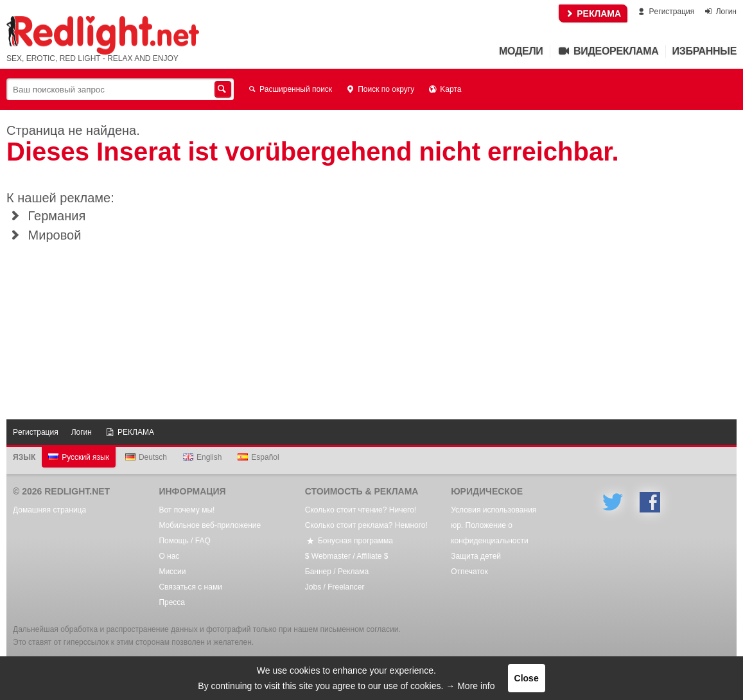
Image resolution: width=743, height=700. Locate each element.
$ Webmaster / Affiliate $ (347, 556)
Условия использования (494, 510)
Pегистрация (665, 12)
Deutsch (146, 457)
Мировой (44, 235)
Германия (46, 216)
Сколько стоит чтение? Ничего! (361, 510)
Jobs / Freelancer (335, 587)
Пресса (172, 602)
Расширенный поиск (289, 89)
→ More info (470, 686)
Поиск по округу (380, 89)
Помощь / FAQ (184, 541)
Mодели (521, 51)
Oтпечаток (469, 572)
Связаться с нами (190, 587)
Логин (720, 12)
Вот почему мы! (187, 510)
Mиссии (172, 572)
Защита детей (476, 556)
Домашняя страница (49, 510)
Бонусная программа (349, 541)
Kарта (444, 89)
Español (258, 457)
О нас (169, 556)
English (202, 457)
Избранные (704, 51)
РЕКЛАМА (593, 13)
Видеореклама (608, 51)
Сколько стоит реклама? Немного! (366, 525)
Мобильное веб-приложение (210, 525)
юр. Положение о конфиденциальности (490, 533)
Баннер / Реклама (337, 572)
